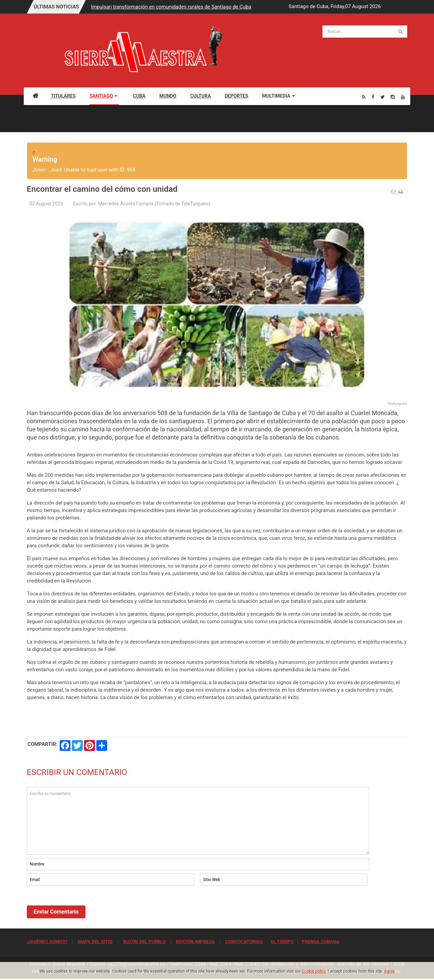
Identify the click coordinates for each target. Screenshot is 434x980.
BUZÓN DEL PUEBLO (144, 941)
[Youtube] (403, 97)
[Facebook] (373, 97)
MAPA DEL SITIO (95, 941)
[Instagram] (393, 97)
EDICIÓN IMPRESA (195, 941)
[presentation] (78, 906)
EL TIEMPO (282, 941)
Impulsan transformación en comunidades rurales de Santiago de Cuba (171, 7)
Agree (389, 971)
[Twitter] (383, 97)
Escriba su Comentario (198, 821)
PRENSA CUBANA (320, 941)
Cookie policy (314, 971)
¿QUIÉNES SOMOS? (47, 941)
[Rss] (364, 97)
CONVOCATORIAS (244, 941)
